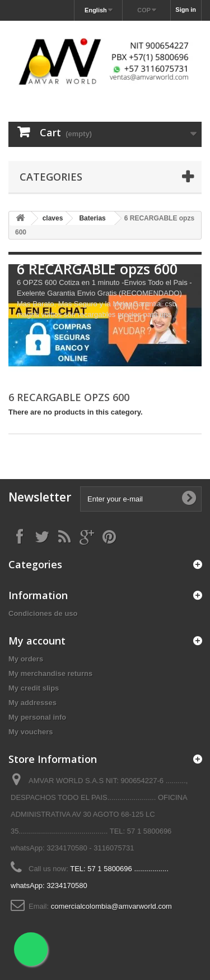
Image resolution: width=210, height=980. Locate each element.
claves (53, 218)
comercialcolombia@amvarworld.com (111, 906)
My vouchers (31, 732)
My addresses (32, 703)
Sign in (186, 10)
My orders (26, 659)
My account (37, 641)
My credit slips (34, 688)
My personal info (37, 717)
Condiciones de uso (43, 613)
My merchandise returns (50, 673)
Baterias (92, 218)
